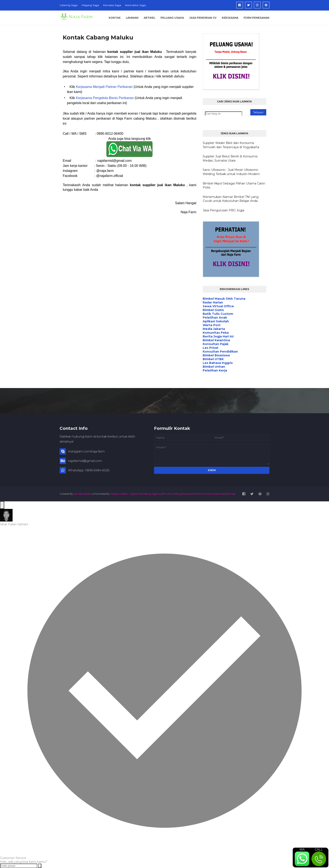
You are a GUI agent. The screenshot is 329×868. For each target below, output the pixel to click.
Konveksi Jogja (112, 5)
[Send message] (40, 866)
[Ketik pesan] (19, 866)
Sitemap (230, 494)
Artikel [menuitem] (149, 18)
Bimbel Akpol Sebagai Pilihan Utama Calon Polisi (234, 186)
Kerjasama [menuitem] (230, 18)
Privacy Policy (172, 494)
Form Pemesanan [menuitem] (257, 18)
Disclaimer (189, 494)
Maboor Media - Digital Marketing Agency (136, 494)
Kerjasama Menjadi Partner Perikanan (104, 87)
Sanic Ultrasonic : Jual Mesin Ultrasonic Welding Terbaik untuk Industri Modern (231, 172)
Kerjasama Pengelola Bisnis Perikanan (105, 98)
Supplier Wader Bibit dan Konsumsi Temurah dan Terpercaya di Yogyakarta (231, 145)
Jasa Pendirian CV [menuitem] (203, 18)
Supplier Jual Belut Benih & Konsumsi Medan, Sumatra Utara (230, 158)
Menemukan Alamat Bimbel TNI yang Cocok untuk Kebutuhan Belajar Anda (231, 199)
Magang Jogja (90, 5)
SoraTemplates (83, 494)
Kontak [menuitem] (115, 18)
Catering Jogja (69, 5)
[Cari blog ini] (224, 114)
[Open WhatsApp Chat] (2, 505)
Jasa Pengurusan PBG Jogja (223, 210)
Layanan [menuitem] (132, 18)
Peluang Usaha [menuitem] (172, 18)
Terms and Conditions (210, 494)
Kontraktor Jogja (136, 5)
